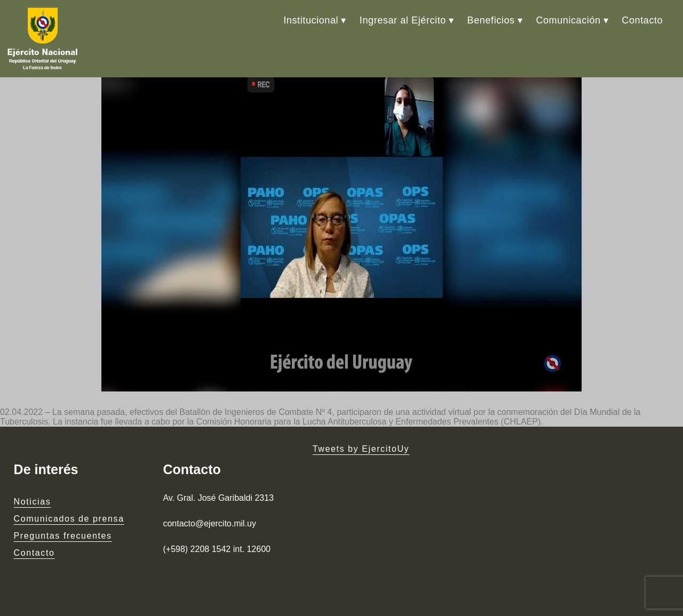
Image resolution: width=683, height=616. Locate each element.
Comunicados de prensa (69, 519)
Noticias (33, 502)
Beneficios (491, 20)
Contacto (642, 20)
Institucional (311, 20)
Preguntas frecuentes (63, 536)
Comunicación (568, 20)
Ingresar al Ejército (403, 20)
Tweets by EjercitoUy (361, 449)
